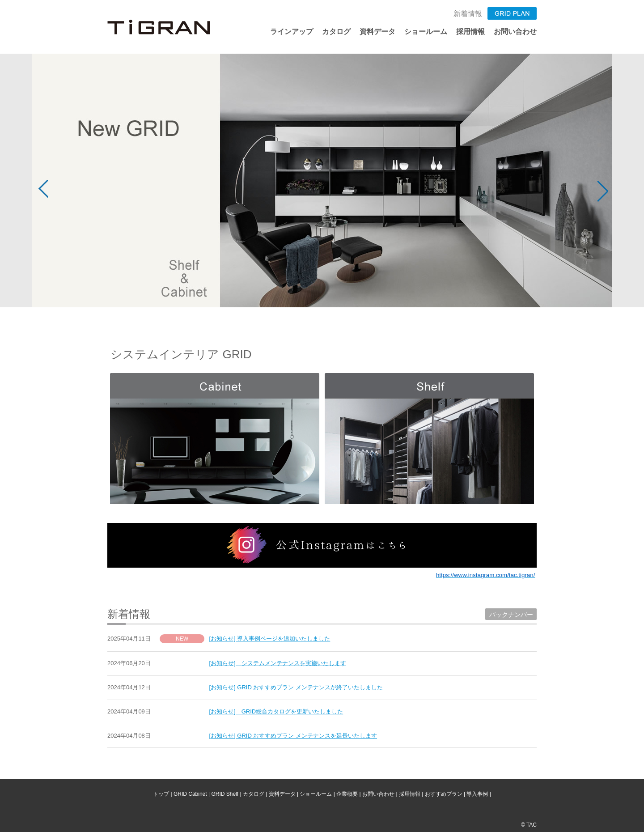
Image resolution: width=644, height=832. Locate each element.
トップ (161, 794)
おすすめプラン (444, 794)
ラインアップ (292, 32)
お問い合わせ (515, 32)
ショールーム (426, 32)
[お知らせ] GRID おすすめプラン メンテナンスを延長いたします (293, 736)
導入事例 (477, 794)
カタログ (336, 32)
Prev (42, 191)
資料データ (377, 32)
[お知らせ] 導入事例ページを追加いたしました (270, 639)
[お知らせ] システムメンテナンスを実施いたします (278, 663)
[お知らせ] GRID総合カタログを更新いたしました (276, 711)
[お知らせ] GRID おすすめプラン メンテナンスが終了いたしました (296, 687)
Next (602, 191)
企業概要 (347, 794)
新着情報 (468, 14)
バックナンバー (511, 615)
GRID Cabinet (190, 794)
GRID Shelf (225, 794)
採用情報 (470, 32)
